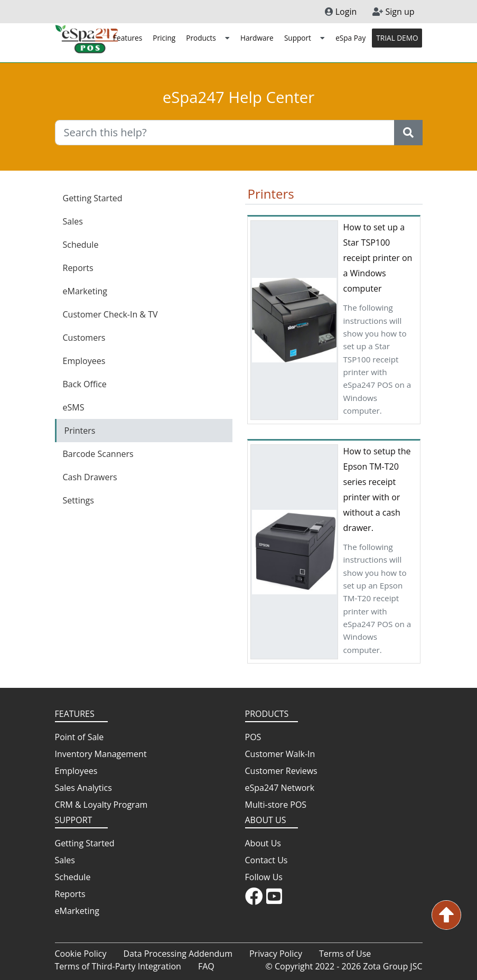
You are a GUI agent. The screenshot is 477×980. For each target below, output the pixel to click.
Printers (80, 431)
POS (253, 737)
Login (341, 12)
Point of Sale (79, 737)
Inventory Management (101, 754)
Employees (84, 361)
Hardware (257, 38)
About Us (263, 843)
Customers (84, 338)
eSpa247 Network (280, 788)
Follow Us (264, 877)
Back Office (85, 384)
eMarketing (85, 291)
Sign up (393, 12)
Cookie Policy (81, 954)
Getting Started (93, 198)
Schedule (81, 245)
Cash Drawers (90, 477)
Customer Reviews (281, 771)
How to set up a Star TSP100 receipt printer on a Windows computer (378, 258)
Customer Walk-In (280, 754)
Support (305, 38)
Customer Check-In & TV (110, 314)
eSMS (74, 407)
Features (128, 38)
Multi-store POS (276, 805)
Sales (73, 221)
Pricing (164, 38)
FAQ (206, 966)
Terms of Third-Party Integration (118, 966)
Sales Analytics (83, 788)
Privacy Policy (276, 954)
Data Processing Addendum (178, 954)
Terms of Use (345, 954)
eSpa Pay (350, 38)
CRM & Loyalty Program (101, 805)
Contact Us (266, 860)
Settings (78, 500)
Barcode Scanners (98, 454)
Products (208, 38)
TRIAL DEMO (397, 38)
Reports (78, 268)
